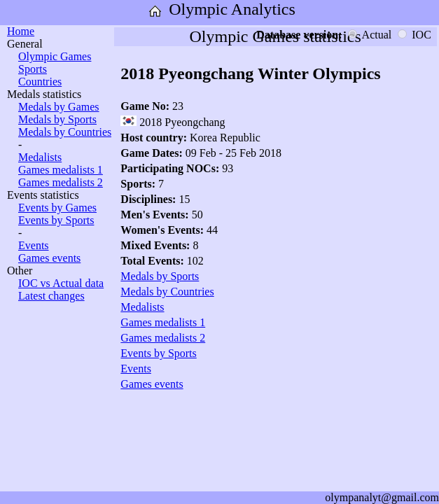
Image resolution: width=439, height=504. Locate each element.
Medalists (40, 157)
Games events (49, 258)
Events (34, 245)
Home (21, 31)
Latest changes (51, 296)
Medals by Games (59, 107)
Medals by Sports (57, 119)
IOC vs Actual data (61, 283)
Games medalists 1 (61, 170)
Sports (33, 69)
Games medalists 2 (61, 182)
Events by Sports (56, 220)
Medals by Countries (65, 132)
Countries (40, 82)
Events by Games (57, 208)
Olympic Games (55, 56)
